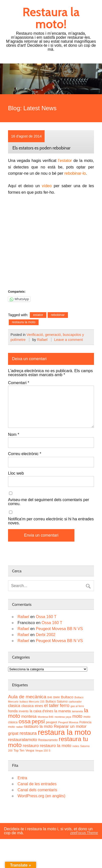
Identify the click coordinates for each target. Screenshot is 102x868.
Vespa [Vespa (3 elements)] (30, 751)
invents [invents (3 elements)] (24, 711)
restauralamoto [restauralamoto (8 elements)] (23, 740)
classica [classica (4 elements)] (27, 706)
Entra (22, 778)
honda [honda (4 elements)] (13, 711)
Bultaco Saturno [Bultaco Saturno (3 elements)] (57, 702)
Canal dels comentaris (37, 790)
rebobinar (58, 315)
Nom (14, 435)
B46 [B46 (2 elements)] (50, 697)
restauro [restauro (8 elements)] (31, 746)
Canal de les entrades (37, 784)
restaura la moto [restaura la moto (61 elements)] (64, 732)
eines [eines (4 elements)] (39, 706)
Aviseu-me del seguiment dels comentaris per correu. (48, 502)
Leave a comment (68, 340)
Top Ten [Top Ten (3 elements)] (19, 751)
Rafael (42, 340)
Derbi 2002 (46, 635)
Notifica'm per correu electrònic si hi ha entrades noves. (51, 521)
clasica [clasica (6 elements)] (14, 706)
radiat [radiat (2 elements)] (19, 727)
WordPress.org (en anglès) (41, 796)
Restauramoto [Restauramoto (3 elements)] (48, 740)
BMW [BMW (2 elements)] (57, 697)
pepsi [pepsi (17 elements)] (38, 721)
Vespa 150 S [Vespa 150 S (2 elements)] (43, 751)
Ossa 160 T (46, 617)
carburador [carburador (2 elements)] (75, 702)
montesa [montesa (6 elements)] (29, 716)
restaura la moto (24, 322)
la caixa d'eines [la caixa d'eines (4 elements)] (41, 711)
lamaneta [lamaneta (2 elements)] (77, 711)
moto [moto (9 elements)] (77, 716)
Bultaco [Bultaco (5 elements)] (67, 697)
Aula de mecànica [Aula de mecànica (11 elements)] (27, 697)
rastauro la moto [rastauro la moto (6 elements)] (38, 726)
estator (38, 315)
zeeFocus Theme (84, 833)
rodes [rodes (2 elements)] (76, 746)
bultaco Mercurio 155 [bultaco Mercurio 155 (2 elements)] (32, 702)
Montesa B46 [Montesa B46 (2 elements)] (45, 717)
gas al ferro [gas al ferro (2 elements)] (77, 706)
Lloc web (16, 473)
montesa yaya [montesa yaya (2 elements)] (63, 717)
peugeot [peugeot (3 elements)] (52, 722)
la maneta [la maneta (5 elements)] (63, 711)
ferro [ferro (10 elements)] (65, 705)
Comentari (19, 383)
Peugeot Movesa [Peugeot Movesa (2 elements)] (68, 722)
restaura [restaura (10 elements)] (28, 733)
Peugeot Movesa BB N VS (59, 629)
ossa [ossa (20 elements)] (25, 721)
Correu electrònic (25, 454)
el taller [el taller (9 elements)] (51, 706)
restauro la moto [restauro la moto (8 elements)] (56, 746)
